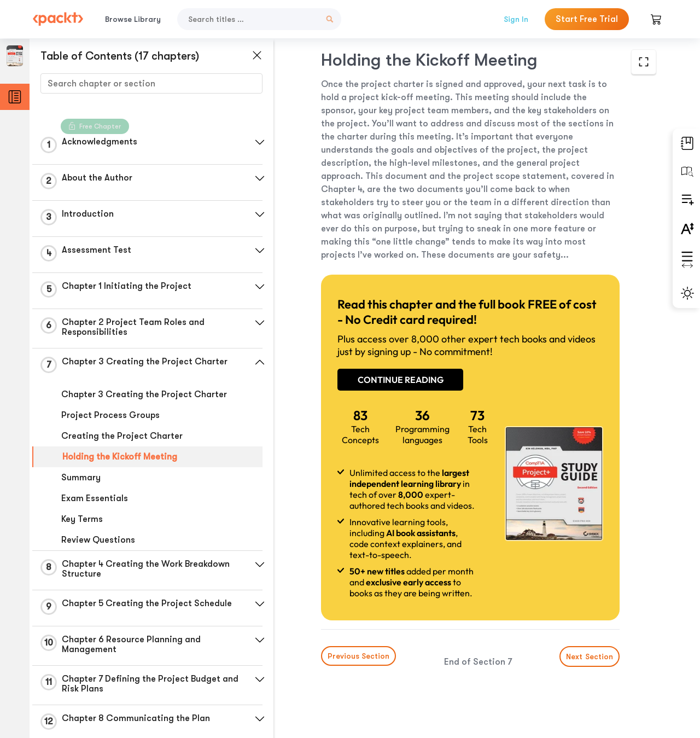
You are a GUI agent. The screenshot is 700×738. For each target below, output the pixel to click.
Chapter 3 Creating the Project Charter (144, 394)
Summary (81, 478)
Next (590, 656)
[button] (260, 142)
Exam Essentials (95, 498)
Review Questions (98, 540)
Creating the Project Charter (122, 436)
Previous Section (358, 656)
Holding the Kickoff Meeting (120, 457)
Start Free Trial (587, 19)
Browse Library (133, 19)
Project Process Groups (110, 415)
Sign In (516, 19)
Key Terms (82, 519)
